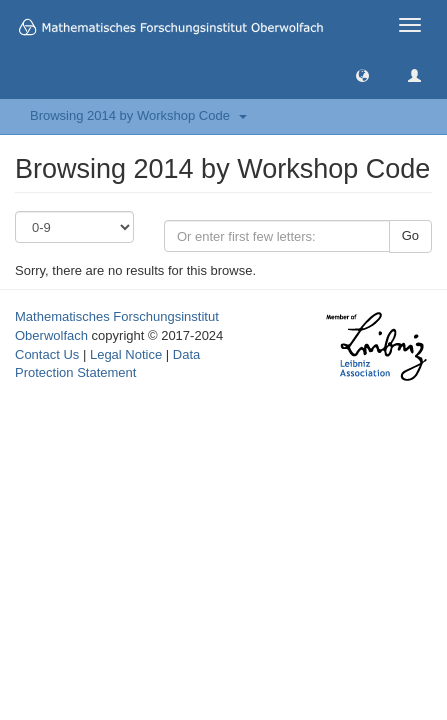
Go (410, 235)
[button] (362, 74)
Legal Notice (126, 354)
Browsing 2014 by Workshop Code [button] (138, 115)
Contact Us (47, 354)
